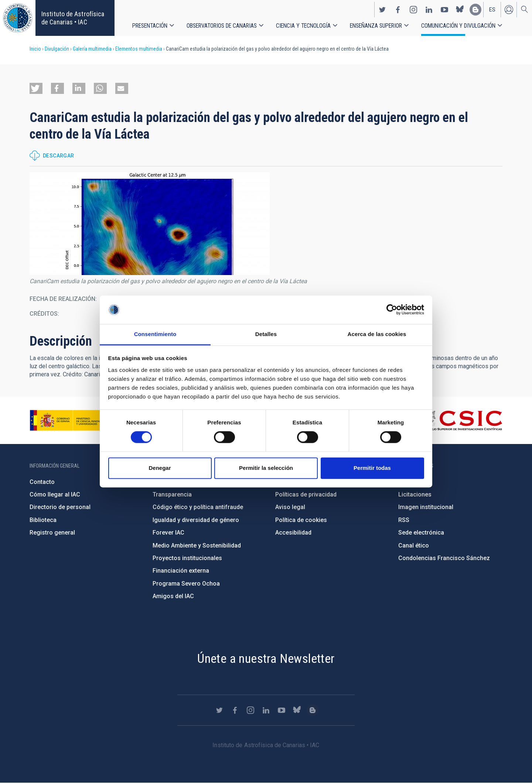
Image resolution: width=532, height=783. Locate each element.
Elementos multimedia (139, 49)
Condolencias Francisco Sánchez (444, 558)
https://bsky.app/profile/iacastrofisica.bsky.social (460, 10)
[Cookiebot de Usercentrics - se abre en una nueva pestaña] (392, 310)
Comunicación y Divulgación (458, 26)
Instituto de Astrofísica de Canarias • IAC (73, 18)
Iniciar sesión (509, 10)
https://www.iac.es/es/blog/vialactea (475, 10)
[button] (36, 88)
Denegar (160, 468)
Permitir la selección (266, 468)
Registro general (52, 533)
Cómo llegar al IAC (55, 494)
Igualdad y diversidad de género (196, 520)
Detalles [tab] (266, 334)
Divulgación (57, 49)
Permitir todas (372, 468)
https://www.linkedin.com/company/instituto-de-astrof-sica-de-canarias (429, 10)
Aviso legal (290, 507)
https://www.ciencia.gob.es (71, 420)
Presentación (150, 26)
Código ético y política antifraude (198, 507)
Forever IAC (168, 533)
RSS (404, 520)
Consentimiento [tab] (155, 334)
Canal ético (414, 545)
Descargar (59, 156)
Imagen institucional (426, 507)
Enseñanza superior (376, 26)
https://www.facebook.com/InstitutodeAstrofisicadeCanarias (398, 10)
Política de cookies (301, 520)
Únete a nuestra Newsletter (266, 658)
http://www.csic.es (462, 420)
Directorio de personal (60, 507)
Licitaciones (415, 494)
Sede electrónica (421, 533)
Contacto (42, 482)
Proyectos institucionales (187, 558)
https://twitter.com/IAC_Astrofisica (382, 10)
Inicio (35, 49)
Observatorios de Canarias (222, 26)
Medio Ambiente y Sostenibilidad (197, 545)
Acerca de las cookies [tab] (377, 334)
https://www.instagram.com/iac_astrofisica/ (413, 10)
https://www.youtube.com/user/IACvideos (444, 10)
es (492, 10)
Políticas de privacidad (306, 494)
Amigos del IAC (173, 596)
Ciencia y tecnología (303, 26)
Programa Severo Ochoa (186, 584)
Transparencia (172, 494)
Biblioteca (43, 520)
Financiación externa (181, 571)
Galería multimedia (92, 49)
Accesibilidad (293, 533)
